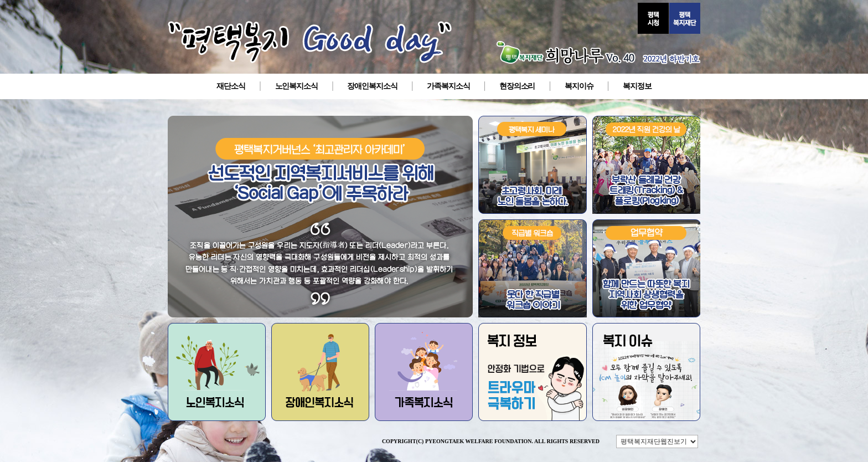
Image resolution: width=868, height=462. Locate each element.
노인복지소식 (296, 86)
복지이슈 (579, 86)
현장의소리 (517, 86)
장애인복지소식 (372, 86)
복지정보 (637, 86)
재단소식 (231, 86)
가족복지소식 (448, 86)
